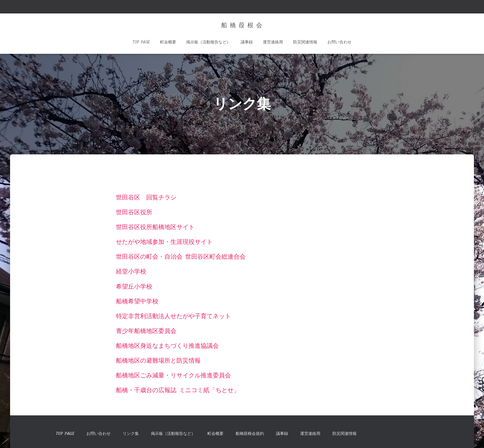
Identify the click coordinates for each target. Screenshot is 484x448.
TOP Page (141, 42)
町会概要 (168, 42)
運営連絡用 (273, 42)
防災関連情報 (305, 42)
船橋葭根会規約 (250, 434)
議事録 (247, 42)
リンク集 (131, 434)
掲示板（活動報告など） (208, 42)
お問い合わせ (339, 42)
